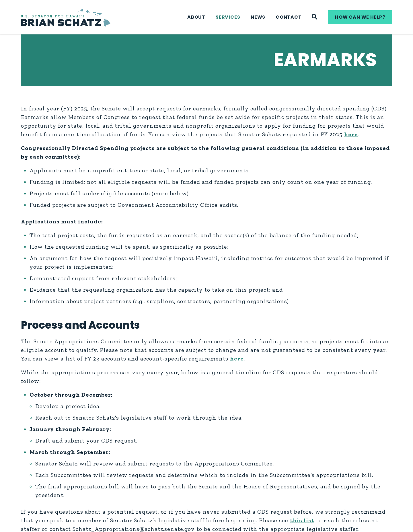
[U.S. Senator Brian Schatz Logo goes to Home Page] (66, 17)
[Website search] (315, 17)
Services (228, 17)
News (258, 17)
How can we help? (360, 17)
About (196, 17)
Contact (289, 17)
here (351, 134)
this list (302, 520)
